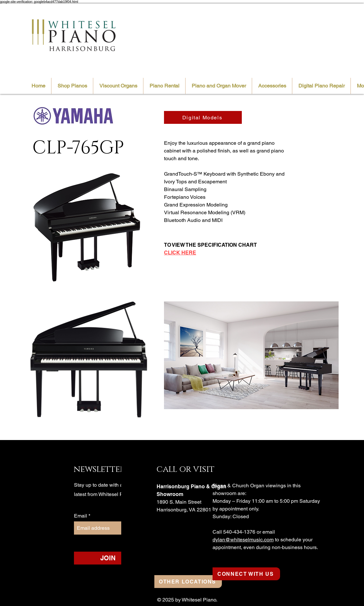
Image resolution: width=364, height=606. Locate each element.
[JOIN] (108, 558)
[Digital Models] (203, 117)
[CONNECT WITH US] (246, 574)
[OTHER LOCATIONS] (188, 582)
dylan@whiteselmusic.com (243, 540)
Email (81, 516)
